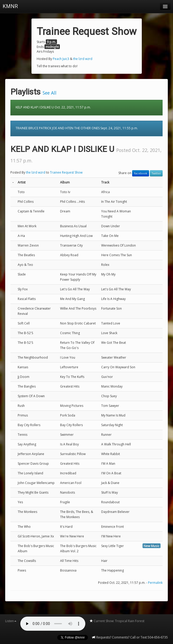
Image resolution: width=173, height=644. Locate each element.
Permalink (155, 583)
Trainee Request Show (66, 172)
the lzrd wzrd (83, 59)
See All (50, 93)
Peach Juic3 (61, 59)
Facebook (141, 173)
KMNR (10, 6)
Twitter (156, 173)
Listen (11, 621)
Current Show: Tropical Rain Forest (117, 621)
